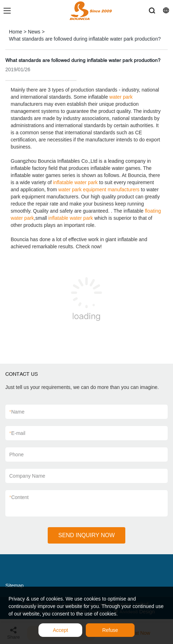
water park (121, 97)
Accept (60, 630)
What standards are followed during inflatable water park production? (85, 39)
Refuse (110, 630)
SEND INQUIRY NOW (87, 535)
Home (15, 32)
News (34, 32)
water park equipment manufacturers (99, 189)
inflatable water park (75, 182)
